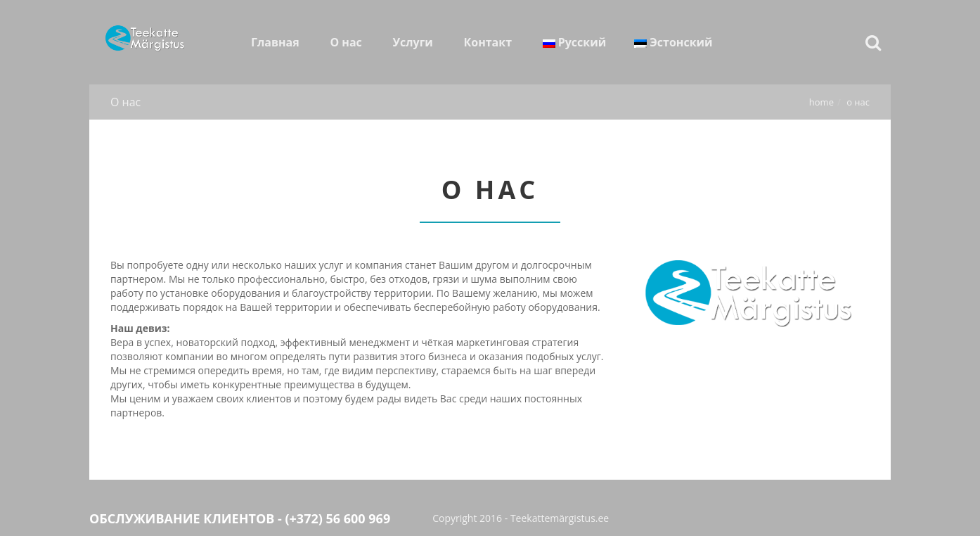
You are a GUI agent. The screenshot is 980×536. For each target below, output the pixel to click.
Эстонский (673, 42)
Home (821, 102)
